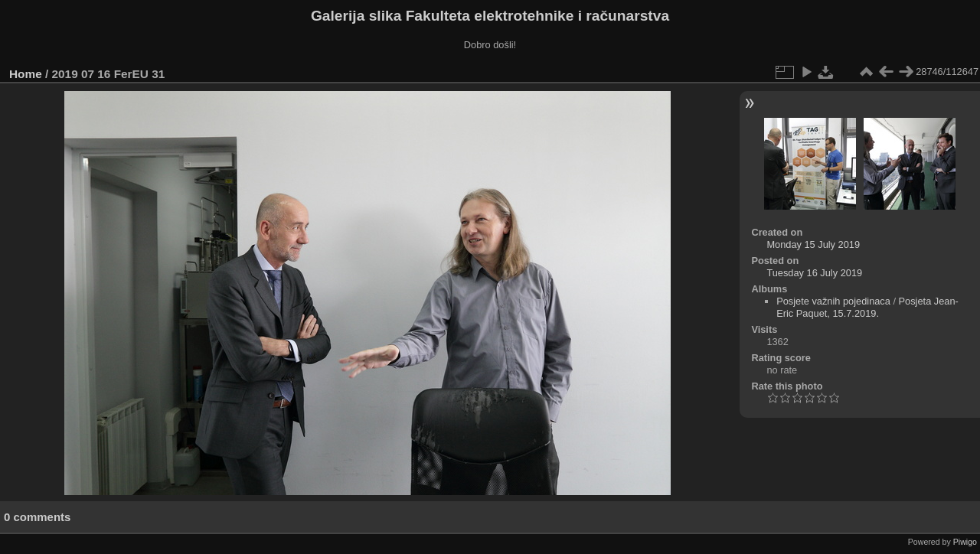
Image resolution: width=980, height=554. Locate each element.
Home (26, 74)
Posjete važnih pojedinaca (833, 301)
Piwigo (965, 542)
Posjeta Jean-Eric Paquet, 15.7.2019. (867, 307)
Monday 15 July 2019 (813, 244)
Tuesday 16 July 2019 (814, 273)
